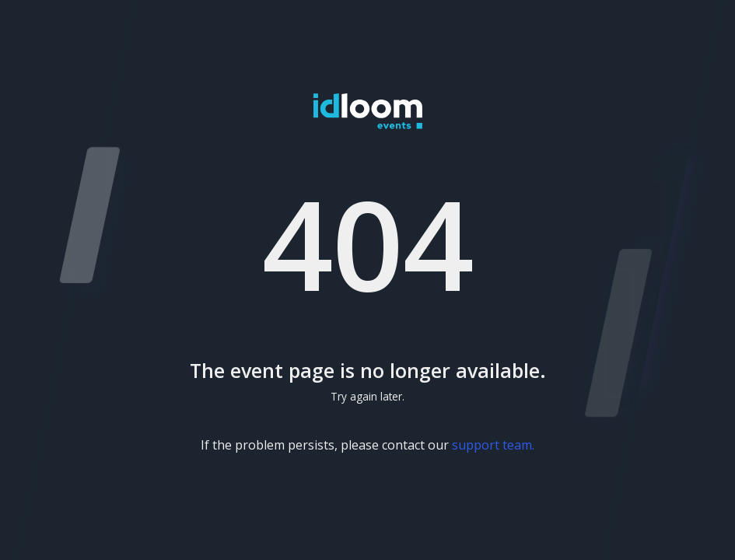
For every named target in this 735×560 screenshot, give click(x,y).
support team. (493, 445)
